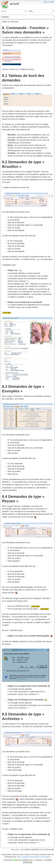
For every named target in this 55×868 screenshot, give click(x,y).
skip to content (49, 2)
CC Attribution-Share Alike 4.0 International (35, 857)
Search (26, 11)
